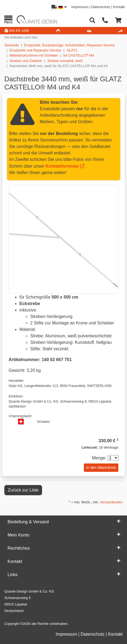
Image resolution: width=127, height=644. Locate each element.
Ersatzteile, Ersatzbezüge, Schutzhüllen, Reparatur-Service (69, 45)
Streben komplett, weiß (65, 61)
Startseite (12, 45)
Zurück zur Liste (23, 490)
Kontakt (119, 7)
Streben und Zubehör (26, 61)
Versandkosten (111, 502)
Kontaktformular (62, 166)
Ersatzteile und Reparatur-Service (35, 50)
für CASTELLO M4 (79, 55)
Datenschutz (101, 7)
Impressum (80, 7)
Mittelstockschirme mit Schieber (34, 55)
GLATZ (72, 50)
